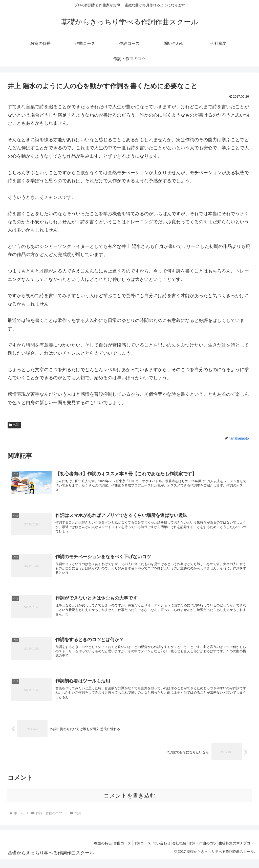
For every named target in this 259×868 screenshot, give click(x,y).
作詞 (14, 425)
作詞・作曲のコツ (197, 852)
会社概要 (171, 852)
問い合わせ (149, 852)
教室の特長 (80, 852)
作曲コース (103, 852)
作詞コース (126, 852)
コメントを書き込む (130, 805)
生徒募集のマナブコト (234, 852)
